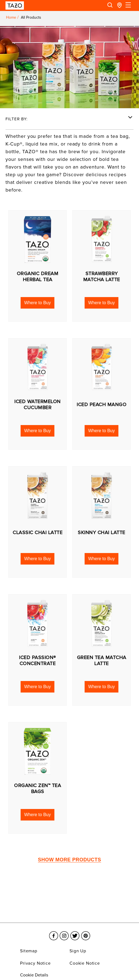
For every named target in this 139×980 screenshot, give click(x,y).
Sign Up (78, 951)
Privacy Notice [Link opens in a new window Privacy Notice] (35, 963)
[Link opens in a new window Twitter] (75, 933)
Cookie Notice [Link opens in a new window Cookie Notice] (85, 963)
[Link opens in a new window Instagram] (64, 933)
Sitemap (29, 951)
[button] (37, 303)
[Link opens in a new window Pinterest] (86, 933)
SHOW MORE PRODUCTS (69, 860)
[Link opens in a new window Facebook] (53, 933)
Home (11, 17)
